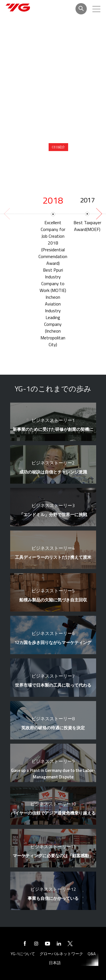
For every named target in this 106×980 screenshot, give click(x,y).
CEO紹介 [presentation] (58, 147)
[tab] (58, 147)
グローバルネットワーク (61, 954)
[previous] (8, 214)
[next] (98, 214)
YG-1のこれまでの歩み (80, 160)
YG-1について (23, 954)
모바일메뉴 (96, 9)
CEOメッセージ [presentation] (86, 147)
